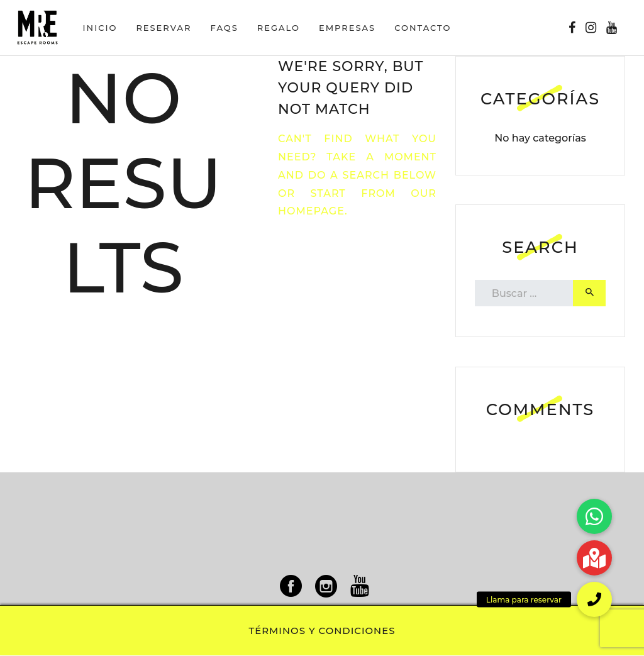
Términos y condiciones (322, 631)
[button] (594, 599)
